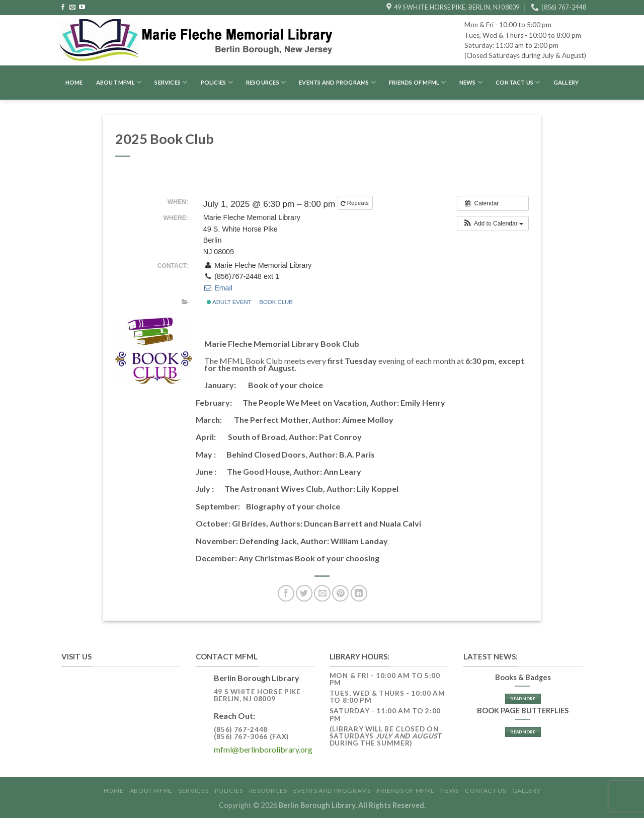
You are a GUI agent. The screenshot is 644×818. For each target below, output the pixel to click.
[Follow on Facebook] (63, 8)
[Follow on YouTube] (82, 8)
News (471, 82)
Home (74, 82)
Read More (523, 699)
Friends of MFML (418, 82)
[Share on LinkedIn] (359, 593)
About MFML (119, 82)
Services (171, 82)
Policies (217, 82)
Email (218, 288)
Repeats (355, 203)
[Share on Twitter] (304, 593)
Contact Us (518, 82)
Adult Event (229, 302)
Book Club (276, 302)
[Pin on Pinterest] (340, 593)
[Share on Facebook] (286, 593)
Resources (266, 82)
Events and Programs (337, 82)
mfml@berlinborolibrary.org (263, 749)
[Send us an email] (72, 8)
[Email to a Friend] (322, 593)
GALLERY (566, 82)
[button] (493, 224)
